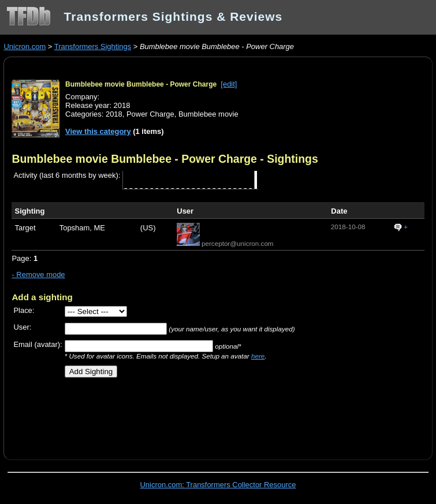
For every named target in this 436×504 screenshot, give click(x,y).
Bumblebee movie (208, 114)
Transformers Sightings (93, 46)
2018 (114, 114)
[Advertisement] (147, 415)
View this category (98, 131)
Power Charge (150, 114)
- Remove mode (38, 275)
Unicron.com (25, 46)
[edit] (229, 84)
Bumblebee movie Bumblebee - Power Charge (141, 84)
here (258, 356)
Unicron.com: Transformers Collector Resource (218, 485)
